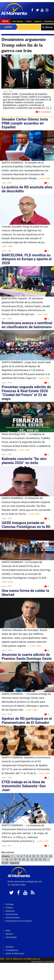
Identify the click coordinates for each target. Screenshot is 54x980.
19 (19, 860)
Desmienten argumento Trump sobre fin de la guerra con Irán (24, 45)
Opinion (9, 934)
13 (46, 856)
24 (40, 860)
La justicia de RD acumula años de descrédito (27, 189)
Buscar (49, 27)
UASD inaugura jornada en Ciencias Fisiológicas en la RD (26, 525)
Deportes (38, 21)
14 (50, 856)
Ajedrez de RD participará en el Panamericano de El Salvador (27, 721)
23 (36, 860)
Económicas (12, 914)
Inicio (5, 21)
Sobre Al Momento (15, 954)
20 (24, 860)
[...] (50, 108)
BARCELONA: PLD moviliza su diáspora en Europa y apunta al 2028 (27, 259)
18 (15, 860)
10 (33, 856)
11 (38, 856)
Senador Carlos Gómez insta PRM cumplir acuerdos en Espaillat (25, 123)
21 (28, 860)
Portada (10, 904)
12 (42, 856)
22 (32, 860)
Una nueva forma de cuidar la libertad (25, 593)
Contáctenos (12, 950)
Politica (29, 21)
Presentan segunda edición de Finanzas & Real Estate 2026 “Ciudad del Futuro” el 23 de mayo (26, 393)
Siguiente (15, 863)
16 (7, 860)
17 (11, 860)
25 (45, 860)
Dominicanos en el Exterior (19, 921)
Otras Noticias (18, 21)
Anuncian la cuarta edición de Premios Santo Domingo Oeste (27, 657)
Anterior (6, 856)
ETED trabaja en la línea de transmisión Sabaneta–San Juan (24, 786)
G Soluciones (49, 962)
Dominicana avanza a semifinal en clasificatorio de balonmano (27, 325)
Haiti (8, 931)
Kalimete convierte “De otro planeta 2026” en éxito (24, 461)
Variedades (11, 937)
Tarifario (10, 947)
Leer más (45, 178)
